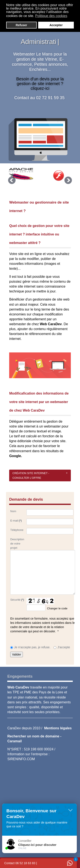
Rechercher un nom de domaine (34, 736)
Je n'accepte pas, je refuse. (32, 647)
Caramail (15, 741)
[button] (70, 16)
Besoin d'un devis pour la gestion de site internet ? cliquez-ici (40, 84)
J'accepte (64, 647)
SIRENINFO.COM (21, 759)
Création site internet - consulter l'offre (31, 475)
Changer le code (57, 608)
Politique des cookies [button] (51, 16)
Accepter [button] (56, 25)
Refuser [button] (22, 25)
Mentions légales (58, 728)
